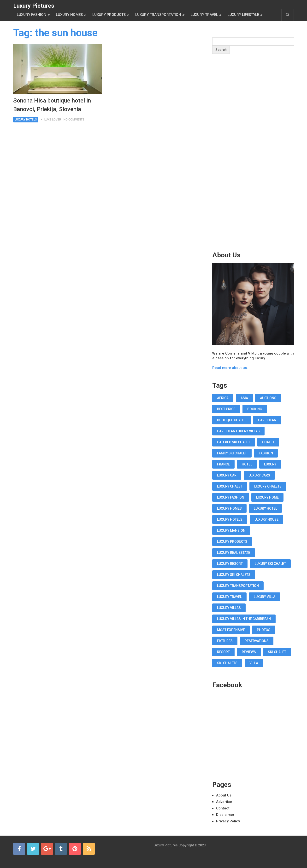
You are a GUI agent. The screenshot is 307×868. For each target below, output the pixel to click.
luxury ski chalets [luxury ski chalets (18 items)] (234, 575)
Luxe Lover (53, 120)
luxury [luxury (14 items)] (270, 464)
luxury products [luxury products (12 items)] (232, 542)
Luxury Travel (204, 15)
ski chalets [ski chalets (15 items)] (227, 663)
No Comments (74, 120)
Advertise (224, 802)
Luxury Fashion (32, 15)
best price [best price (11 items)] (226, 409)
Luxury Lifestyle (243, 15)
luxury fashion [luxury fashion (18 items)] (231, 497)
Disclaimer (225, 815)
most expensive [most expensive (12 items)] (231, 630)
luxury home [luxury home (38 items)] (267, 497)
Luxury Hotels (26, 120)
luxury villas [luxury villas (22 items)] (229, 608)
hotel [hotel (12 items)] (247, 464)
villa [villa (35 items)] (254, 663)
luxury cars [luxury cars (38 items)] (259, 475)
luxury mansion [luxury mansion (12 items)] (231, 530)
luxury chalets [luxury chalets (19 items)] (268, 486)
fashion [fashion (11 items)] (266, 453)
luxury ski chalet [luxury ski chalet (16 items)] (270, 564)
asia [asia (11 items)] (244, 398)
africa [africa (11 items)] (223, 398)
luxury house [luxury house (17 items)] (266, 519)
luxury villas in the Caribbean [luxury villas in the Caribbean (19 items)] (244, 619)
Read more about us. (230, 368)
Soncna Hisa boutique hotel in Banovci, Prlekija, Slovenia (52, 105)
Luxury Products (109, 15)
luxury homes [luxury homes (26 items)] (229, 508)
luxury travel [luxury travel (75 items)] (229, 597)
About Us (224, 795)
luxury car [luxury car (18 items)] (227, 475)
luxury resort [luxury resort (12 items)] (230, 564)
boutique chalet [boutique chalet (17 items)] (232, 420)
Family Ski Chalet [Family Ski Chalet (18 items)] (232, 453)
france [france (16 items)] (223, 464)
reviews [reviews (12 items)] (249, 652)
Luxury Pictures (34, 6)
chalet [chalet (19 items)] (268, 442)
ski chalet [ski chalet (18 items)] (277, 652)
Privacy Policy (228, 821)
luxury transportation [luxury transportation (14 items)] (238, 586)
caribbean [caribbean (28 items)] (267, 420)
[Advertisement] (253, 162)
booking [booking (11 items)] (255, 409)
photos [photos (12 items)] (264, 630)
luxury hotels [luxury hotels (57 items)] (230, 519)
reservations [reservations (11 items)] (257, 641)
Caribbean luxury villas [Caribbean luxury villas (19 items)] (238, 431)
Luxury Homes (69, 15)
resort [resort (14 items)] (223, 652)
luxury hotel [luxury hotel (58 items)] (265, 508)
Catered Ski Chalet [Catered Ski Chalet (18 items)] (234, 442)
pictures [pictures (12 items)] (225, 641)
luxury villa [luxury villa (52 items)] (265, 597)
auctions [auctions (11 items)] (268, 398)
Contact (223, 808)
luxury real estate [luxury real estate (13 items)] (234, 553)
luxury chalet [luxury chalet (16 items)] (230, 486)
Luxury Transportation (158, 15)
